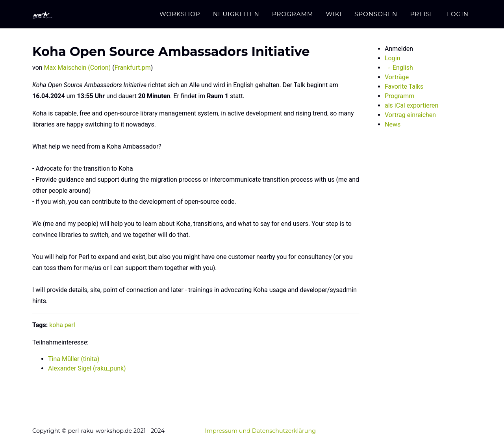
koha (56, 325)
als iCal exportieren (411, 105)
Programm (293, 14)
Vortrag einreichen (410, 115)
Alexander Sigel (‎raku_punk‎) (87, 368)
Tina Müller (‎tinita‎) (74, 359)
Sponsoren (376, 14)
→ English (399, 68)
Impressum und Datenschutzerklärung (260, 431)
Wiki (334, 14)
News (393, 124)
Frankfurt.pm (133, 68)
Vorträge (397, 77)
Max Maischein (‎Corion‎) (78, 68)
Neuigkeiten (236, 14)
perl (70, 325)
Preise (422, 14)
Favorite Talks (404, 87)
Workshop (180, 14)
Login (458, 14)
